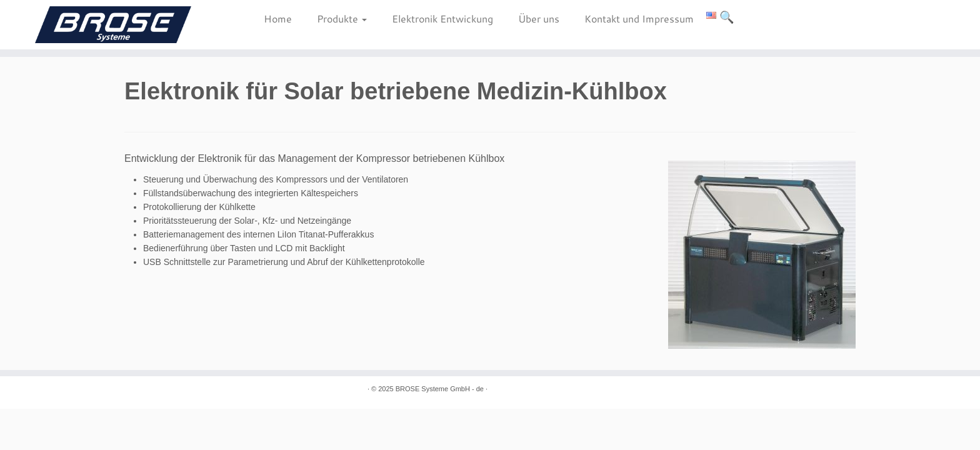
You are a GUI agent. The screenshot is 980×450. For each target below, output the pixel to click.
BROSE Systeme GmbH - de (440, 389)
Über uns (539, 18)
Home (278, 18)
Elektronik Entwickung (442, 18)
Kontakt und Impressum (639, 18)
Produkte (342, 18)
